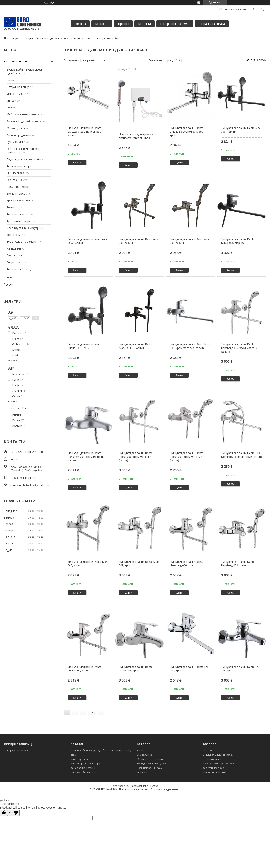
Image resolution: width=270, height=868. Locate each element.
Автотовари (14, 207)
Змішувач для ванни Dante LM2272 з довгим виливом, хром (187, 132)
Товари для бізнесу (19, 269)
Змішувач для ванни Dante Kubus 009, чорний (84, 346)
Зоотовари (14, 235)
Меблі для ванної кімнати (23, 114)
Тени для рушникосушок (151, 764)
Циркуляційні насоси (83, 772)
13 (92, 713)
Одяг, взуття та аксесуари (23, 228)
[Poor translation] (14, 813)
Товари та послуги (21, 38)
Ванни (10, 80)
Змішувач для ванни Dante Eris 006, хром (189, 669)
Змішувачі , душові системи (53, 38)
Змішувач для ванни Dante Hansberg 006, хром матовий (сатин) (239, 348)
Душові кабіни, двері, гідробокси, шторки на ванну (101, 750)
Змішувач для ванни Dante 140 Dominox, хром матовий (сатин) (241, 455)
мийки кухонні (79, 759)
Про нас (123, 24)
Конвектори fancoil (214, 772)
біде (73, 755)
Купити (77, 163)
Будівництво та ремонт (21, 242)
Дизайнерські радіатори (85, 764)
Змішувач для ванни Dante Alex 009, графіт (190, 241)
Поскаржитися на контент (134, 789)
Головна (80, 24)
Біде (9, 107)
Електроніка (14, 180)
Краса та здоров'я (18, 200)
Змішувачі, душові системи (219, 755)
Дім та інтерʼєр (16, 194)
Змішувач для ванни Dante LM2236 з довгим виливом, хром (85, 132)
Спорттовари (15, 262)
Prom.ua (154, 786)
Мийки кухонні (16, 128)
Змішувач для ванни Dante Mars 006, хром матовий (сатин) (190, 346)
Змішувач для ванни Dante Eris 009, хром (240, 669)
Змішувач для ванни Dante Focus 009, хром (136, 669)
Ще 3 (14, 361)
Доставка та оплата (212, 24)
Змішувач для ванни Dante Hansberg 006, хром (187, 564)
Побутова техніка (18, 187)
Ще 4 (14, 401)
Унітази (11, 101)
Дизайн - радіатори (19, 135)
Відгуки (8, 284)
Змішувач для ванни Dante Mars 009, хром (139, 564)
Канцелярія (14, 248)
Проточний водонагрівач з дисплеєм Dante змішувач (136, 136)
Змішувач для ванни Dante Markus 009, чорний (136, 346)
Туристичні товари (18, 221)
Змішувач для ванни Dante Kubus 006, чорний (238, 241)
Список (262, 60)
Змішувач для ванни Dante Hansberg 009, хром (238, 564)
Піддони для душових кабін (24, 159)
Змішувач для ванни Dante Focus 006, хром (84, 669)
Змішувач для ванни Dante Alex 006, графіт (139, 241)
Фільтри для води (214, 768)
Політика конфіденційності (165, 789)
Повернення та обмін (175, 24)
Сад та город (15, 255)
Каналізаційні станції (83, 768)
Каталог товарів (15, 61)
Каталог (100, 24)
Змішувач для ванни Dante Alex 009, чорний (87, 241)
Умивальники (15, 94)
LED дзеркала (15, 173)
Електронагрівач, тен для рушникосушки (23, 151)
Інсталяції (142, 772)
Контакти (144, 24)
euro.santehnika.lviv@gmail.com (30, 485)
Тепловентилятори (19, 166)
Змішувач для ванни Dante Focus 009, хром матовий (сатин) (187, 457)
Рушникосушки (16, 142)
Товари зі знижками (16, 750)
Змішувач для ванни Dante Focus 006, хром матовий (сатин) (136, 457)
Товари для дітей (18, 214)
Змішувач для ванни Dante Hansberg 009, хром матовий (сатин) (86, 457)
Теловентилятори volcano (219, 764)
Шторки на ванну (18, 87)
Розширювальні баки (150, 768)
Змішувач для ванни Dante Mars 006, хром (88, 564)
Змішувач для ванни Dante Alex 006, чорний (241, 130)
